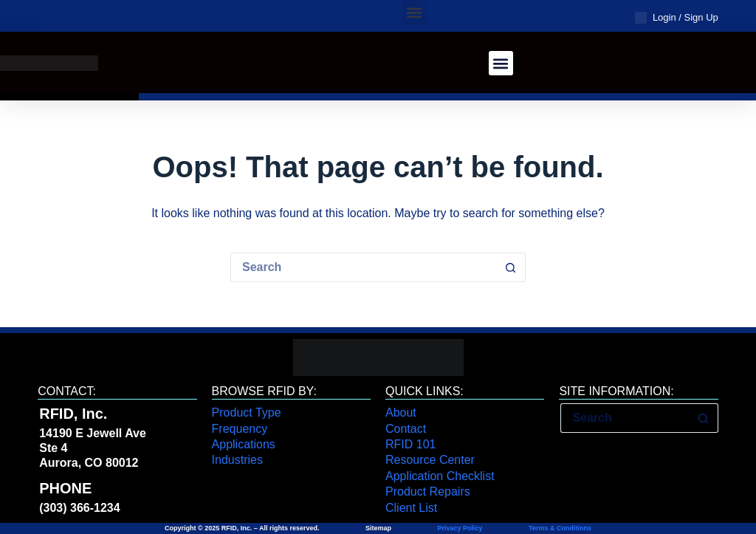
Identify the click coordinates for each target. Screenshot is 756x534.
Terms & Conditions (559, 528)
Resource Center (430, 460)
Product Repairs (428, 492)
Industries (237, 460)
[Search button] (511, 267)
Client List (411, 508)
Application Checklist (440, 476)
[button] (415, 12)
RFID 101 (410, 444)
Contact (406, 429)
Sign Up (701, 17)
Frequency (240, 429)
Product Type (247, 413)
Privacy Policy (460, 528)
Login (664, 17)
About (401, 413)
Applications (244, 444)
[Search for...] (363, 267)
